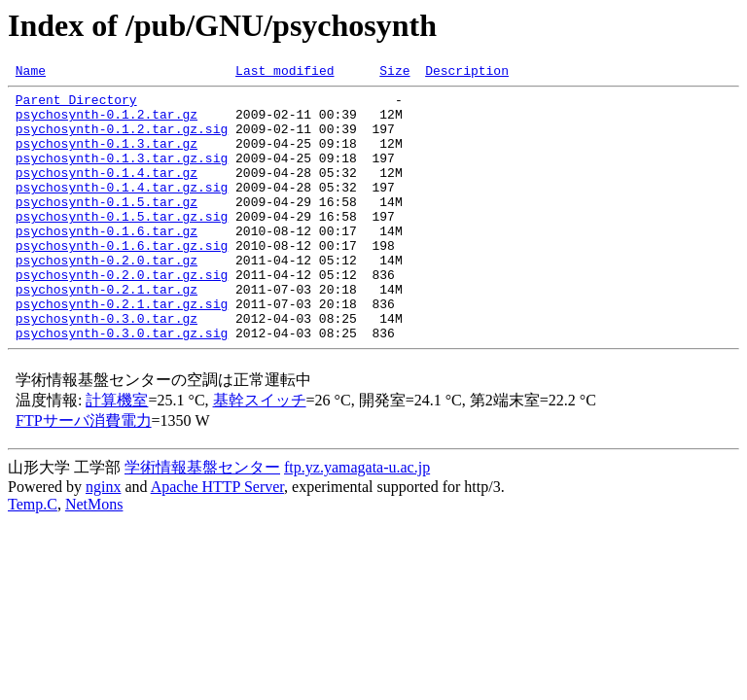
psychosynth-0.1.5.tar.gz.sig (122, 245)
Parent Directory (76, 105)
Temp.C (33, 557)
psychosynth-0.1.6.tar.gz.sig (122, 280)
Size (394, 73)
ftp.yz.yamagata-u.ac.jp (357, 520)
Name (31, 73)
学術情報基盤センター (202, 520)
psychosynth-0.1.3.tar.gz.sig (122, 175)
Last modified (285, 73)
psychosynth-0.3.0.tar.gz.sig (122, 385)
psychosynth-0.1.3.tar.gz (107, 157)
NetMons (94, 557)
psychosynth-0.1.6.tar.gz (107, 262)
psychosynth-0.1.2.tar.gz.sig (122, 140)
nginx (103, 539)
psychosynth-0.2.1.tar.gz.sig (122, 350)
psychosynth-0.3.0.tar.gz (107, 367)
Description (467, 73)
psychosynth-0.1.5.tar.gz (107, 227)
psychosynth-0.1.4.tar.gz (107, 192)
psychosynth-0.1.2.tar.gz (107, 122)
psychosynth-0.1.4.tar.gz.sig (122, 210)
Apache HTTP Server (217, 539)
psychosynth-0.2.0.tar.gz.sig (122, 315)
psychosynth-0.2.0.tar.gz (107, 297)
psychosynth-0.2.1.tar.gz (107, 332)
